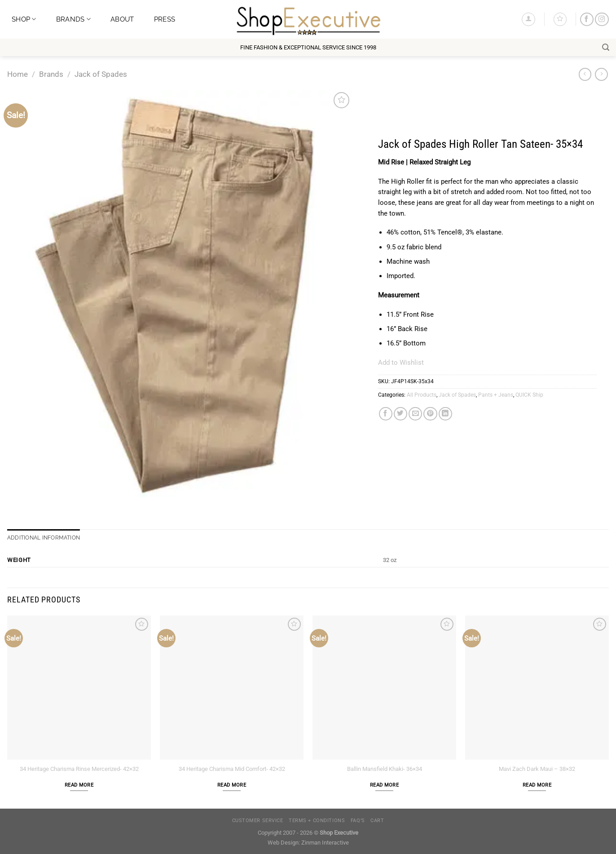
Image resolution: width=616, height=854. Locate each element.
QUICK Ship (529, 395)
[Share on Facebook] (386, 414)
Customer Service (258, 821)
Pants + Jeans (496, 395)
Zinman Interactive (325, 843)
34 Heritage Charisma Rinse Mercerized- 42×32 (79, 769)
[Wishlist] (560, 19)
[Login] (528, 19)
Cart (377, 821)
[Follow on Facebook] (587, 20)
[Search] (606, 47)
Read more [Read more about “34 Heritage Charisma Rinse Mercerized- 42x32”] (79, 785)
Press (165, 19)
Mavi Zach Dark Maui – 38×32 (537, 769)
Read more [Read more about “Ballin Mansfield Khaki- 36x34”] (384, 785)
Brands (73, 19)
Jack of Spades (101, 74)
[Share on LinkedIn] (445, 414)
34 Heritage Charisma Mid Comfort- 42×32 (232, 769)
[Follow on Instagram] (602, 20)
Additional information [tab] (44, 538)
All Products (422, 395)
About (122, 19)
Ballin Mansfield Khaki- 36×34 (385, 769)
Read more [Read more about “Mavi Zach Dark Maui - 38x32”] (537, 785)
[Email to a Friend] (415, 414)
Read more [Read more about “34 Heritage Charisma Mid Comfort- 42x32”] (232, 785)
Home (18, 74)
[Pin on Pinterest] (430, 414)
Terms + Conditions (317, 821)
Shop (24, 19)
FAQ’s (358, 821)
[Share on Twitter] (400, 414)
